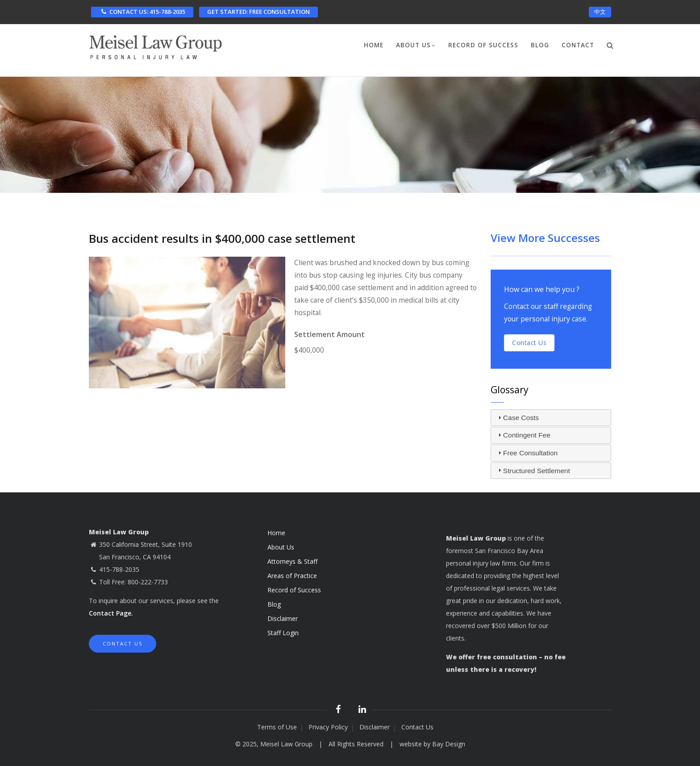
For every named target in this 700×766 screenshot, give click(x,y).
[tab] (551, 418)
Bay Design (449, 744)
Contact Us (123, 643)
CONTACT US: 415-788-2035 (142, 12)
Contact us (529, 343)
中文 (600, 12)
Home (374, 45)
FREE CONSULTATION (258, 12)
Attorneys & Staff (292, 561)
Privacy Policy (328, 727)
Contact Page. (111, 613)
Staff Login (283, 633)
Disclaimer (283, 618)
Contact (578, 45)
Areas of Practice (292, 576)
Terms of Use (277, 727)
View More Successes (545, 238)
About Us (416, 46)
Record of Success (483, 45)
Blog (540, 45)
